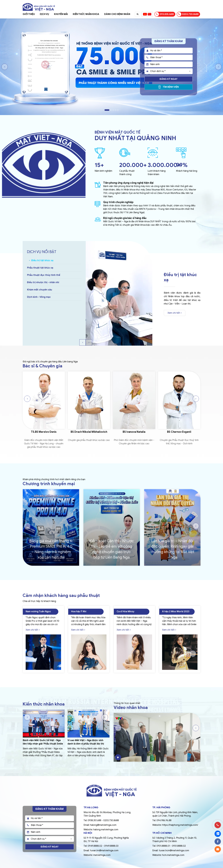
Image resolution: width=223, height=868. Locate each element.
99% (182, 165)
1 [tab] (107, 110)
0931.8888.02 (179, 846)
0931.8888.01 (163, 846)
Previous (5, 67)
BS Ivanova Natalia (134, 432)
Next (218, 67)
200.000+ (133, 165)
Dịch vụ (44, 14)
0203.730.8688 (188, 14)
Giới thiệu (29, 14)
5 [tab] (118, 110)
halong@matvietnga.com (103, 825)
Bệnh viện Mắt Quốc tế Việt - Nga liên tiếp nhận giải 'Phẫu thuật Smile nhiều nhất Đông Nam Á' (43, 744)
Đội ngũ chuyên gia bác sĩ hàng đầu (125, 218)
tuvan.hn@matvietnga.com (104, 851)
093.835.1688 (164, 14)
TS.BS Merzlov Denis (44, 432)
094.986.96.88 (164, 820)
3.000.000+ (164, 165)
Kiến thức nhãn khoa (86, 14)
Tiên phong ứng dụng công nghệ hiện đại (128, 183)
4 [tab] (116, 110)
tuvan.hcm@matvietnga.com (174, 851)
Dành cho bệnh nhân (117, 14)
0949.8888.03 (111, 846)
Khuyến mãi (61, 14)
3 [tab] (113, 110)
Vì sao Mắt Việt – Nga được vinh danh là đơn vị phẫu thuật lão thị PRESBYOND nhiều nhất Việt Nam (86, 744)
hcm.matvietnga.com (173, 855)
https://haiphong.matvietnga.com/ (180, 825)
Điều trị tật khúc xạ (180, 277)
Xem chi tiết (175, 313)
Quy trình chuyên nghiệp (118, 202)
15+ (99, 165)
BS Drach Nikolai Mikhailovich (89, 432)
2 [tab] (111, 110)
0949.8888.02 (95, 846)
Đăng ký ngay (169, 79)
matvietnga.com (102, 855)
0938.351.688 (94, 820)
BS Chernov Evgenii (179, 432)
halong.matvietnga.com (106, 830)
